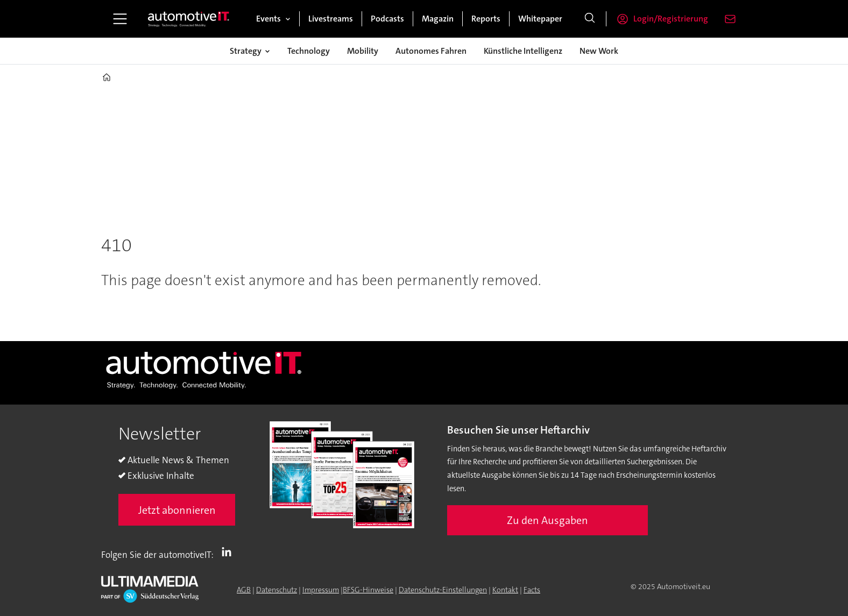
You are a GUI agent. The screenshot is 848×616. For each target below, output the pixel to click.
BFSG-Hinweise (368, 590)
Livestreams (331, 19)
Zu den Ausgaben (547, 520)
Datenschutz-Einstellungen (443, 590)
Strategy (246, 51)
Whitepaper (540, 19)
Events (268, 19)
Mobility (363, 51)
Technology (309, 51)
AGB (244, 590)
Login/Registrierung (671, 19)
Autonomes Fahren (431, 51)
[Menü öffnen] (120, 19)
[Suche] (590, 19)
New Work (599, 51)
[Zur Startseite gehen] (189, 19)
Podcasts (387, 19)
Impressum (321, 590)
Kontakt (505, 590)
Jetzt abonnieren (177, 510)
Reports (486, 19)
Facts (532, 590)
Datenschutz (277, 590)
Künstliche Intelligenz (523, 51)
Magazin (438, 19)
